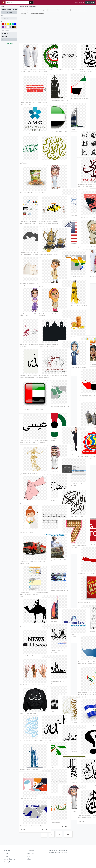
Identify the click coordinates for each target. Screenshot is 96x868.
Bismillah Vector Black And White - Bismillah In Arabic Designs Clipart (66, 746)
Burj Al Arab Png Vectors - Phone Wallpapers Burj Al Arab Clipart (47, 95)
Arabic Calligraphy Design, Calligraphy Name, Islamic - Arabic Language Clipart (86, 64)
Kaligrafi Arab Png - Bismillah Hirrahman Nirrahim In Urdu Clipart (28, 156)
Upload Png (31, 853)
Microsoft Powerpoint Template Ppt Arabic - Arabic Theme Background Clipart (47, 339)
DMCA (6, 856)
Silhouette (7, 18)
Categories (30, 851)
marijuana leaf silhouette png (76, 10)
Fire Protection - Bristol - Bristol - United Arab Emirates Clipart (28, 556)
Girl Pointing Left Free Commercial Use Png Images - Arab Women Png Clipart (67, 447)
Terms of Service (10, 859)
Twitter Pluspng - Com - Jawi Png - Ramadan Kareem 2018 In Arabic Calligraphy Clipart (48, 494)
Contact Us (8, 853)
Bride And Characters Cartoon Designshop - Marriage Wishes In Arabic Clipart (28, 525)
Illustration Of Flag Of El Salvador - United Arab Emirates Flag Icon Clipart (86, 719)
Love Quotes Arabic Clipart (47, 787)
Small (15, 9)
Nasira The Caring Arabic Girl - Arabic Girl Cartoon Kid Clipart (48, 308)
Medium (9, 9)
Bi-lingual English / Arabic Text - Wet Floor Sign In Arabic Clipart (67, 300)
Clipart (29, 856)
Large (4, 9)
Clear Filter (9, 44)
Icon (28, 862)
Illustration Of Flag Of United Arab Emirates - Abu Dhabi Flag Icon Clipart (47, 125)
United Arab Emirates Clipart (86, 150)
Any (3, 39)
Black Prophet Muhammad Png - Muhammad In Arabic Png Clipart (86, 779)
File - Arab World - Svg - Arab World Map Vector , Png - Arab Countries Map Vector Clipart (28, 247)
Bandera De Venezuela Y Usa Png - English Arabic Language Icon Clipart (67, 240)
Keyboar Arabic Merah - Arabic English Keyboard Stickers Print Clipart (28, 96)
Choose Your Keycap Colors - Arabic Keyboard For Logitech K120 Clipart (48, 585)
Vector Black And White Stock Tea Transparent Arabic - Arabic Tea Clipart (48, 248)
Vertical (4, 36)
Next (68, 834)
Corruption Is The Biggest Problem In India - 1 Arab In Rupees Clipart (47, 554)
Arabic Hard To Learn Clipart (28, 791)
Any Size (9, 12)
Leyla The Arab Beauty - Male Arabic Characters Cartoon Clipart (28, 308)
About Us (7, 851)
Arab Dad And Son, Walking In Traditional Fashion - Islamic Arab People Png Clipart (87, 269)
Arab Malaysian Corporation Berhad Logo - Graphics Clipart (67, 209)
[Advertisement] (57, 29)
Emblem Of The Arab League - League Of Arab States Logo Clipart (48, 64)
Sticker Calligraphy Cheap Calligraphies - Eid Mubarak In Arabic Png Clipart (48, 675)
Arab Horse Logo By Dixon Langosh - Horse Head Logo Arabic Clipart (47, 370)
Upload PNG (90, 2)
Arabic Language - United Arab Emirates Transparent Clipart (66, 93)
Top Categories (80, 2)
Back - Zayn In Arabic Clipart (28, 706)
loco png (23, 14)
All (14, 18)
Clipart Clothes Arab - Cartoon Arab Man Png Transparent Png (48, 185)
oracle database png (39, 10)
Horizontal (5, 33)
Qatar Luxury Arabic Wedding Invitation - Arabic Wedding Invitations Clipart (28, 277)
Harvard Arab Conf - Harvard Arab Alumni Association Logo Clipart (28, 339)
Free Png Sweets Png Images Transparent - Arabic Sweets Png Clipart (67, 331)
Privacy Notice (9, 862)
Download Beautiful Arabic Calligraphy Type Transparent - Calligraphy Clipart (48, 644)
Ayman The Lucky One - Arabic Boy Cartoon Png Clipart (66, 805)
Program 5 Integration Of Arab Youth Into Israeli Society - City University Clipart (67, 629)
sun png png (24, 10)
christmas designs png (38, 14)
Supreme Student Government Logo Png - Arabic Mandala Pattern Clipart (87, 451)
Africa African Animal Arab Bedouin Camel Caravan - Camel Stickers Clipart (27, 619)
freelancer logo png (57, 10)
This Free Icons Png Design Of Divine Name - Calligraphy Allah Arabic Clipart (87, 810)
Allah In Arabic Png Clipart (47, 733)
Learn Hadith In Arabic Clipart (48, 760)
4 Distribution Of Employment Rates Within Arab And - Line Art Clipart (87, 625)
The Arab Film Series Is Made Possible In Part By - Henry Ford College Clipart (28, 216)
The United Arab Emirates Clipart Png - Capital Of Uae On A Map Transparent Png (86, 656)
